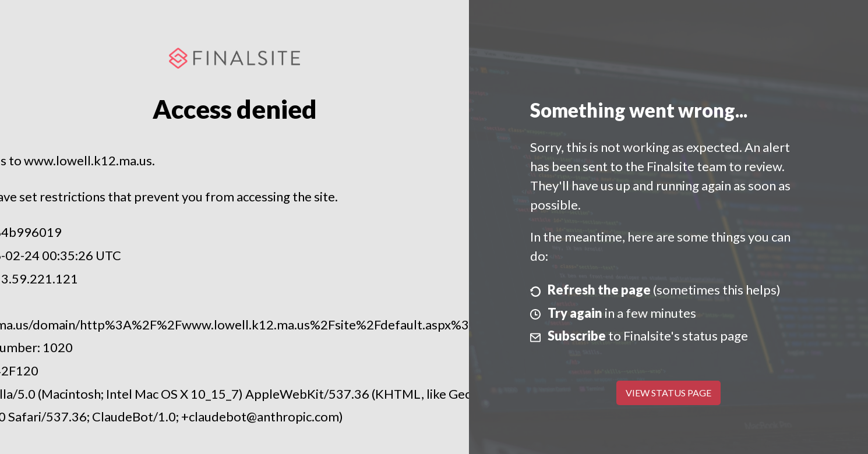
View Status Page (668, 393)
